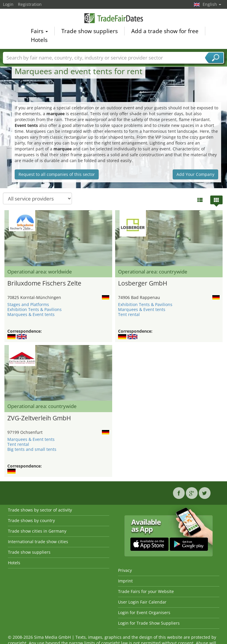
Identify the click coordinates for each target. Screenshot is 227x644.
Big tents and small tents (32, 449)
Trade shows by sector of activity (40, 510)
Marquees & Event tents (31, 314)
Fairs (39, 32)
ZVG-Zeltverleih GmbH (39, 418)
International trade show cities (38, 542)
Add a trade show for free (165, 32)
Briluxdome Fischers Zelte (44, 283)
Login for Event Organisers (144, 612)
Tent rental (129, 314)
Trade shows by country (31, 520)
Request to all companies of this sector (57, 174)
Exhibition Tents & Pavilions (35, 309)
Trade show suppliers (90, 32)
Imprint (125, 581)
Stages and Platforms (28, 304)
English (212, 4)
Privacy (125, 570)
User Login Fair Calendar (142, 602)
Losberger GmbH (143, 283)
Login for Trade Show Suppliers (149, 623)
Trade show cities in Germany (37, 531)
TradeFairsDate (114, 19)
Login (8, 4)
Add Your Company (195, 174)
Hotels (39, 41)
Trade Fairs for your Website (146, 591)
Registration (30, 4)
